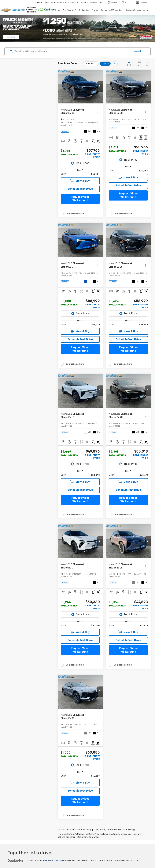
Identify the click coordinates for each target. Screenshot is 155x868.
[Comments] (93, 141)
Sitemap (55, 861)
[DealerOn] (15, 860)
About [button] (146, 10)
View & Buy (80, 181)
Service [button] (104, 10)
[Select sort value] (130, 63)
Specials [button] (86, 10)
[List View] (147, 64)
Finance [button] (95, 10)
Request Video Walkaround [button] (80, 199)
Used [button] (77, 10)
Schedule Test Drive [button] (80, 189)
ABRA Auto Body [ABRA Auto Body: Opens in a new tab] (116, 10)
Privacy (63, 861)
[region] (80, 174)
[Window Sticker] (98, 141)
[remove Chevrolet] (91, 64)
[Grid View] (139, 64)
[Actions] (97, 112)
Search (138, 51)
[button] (100, 87)
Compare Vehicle (75, 214)
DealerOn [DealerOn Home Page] (46, 861)
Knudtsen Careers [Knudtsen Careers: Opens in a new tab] (133, 10)
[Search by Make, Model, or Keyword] (73, 51)
